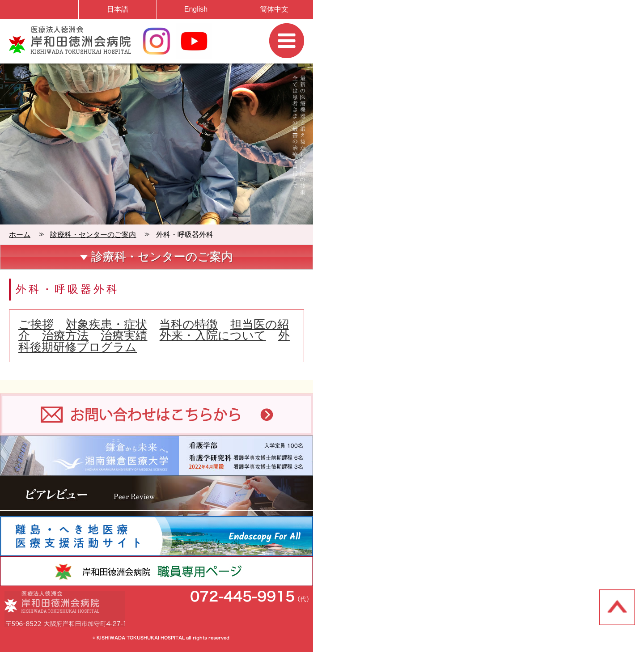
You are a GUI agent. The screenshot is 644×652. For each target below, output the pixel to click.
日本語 (118, 9)
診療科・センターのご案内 (93, 235)
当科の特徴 (189, 324)
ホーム (20, 235)
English (196, 9)
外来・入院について (213, 335)
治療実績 (124, 335)
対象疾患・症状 (106, 324)
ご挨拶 (36, 324)
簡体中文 (274, 9)
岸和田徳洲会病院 (70, 40)
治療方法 (65, 335)
